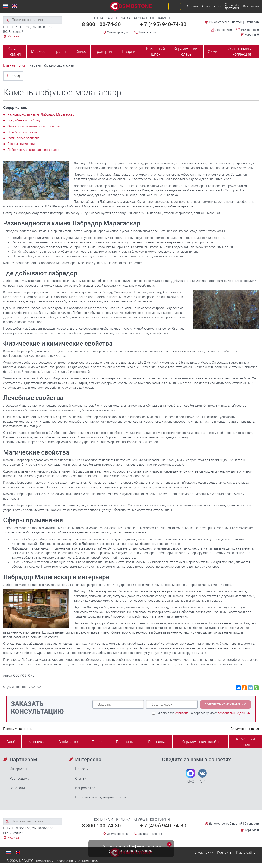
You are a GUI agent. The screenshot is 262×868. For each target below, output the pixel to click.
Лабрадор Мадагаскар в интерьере (33, 150)
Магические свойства (23, 138)
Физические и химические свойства (34, 126)
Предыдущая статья (18, 729)
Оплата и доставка (232, 6)
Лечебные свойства (22, 132)
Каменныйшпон (245, 742)
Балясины (125, 742)
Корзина (252, 34)
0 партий (236, 22)
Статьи (81, 778)
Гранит (61, 51)
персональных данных (234, 713)
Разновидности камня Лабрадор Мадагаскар (41, 114)
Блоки (97, 742)
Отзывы (192, 6)
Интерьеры (18, 769)
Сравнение (221, 30)
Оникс (81, 51)
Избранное (250, 30)
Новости (82, 769)
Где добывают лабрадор (25, 120)
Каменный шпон (155, 51)
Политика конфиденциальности (100, 797)
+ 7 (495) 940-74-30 (163, 24)
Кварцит (130, 51)
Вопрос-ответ (86, 788)
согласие (182, 713)
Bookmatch (68, 742)
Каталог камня (15, 51)
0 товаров (252, 22)
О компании (212, 6)
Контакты (251, 6)
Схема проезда (117, 32)
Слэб (11, 742)
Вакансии (17, 788)
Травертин (104, 51)
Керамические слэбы (186, 51)
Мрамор (38, 51)
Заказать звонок (150, 32)
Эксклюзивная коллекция (241, 51)
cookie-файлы (134, 846)
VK (202, 776)
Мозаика (36, 742)
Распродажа (19, 778)
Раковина (157, 742)
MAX (190, 776)
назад (12, 76)
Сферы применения (22, 144)
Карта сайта (246, 852)
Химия (214, 51)
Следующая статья (245, 729)
